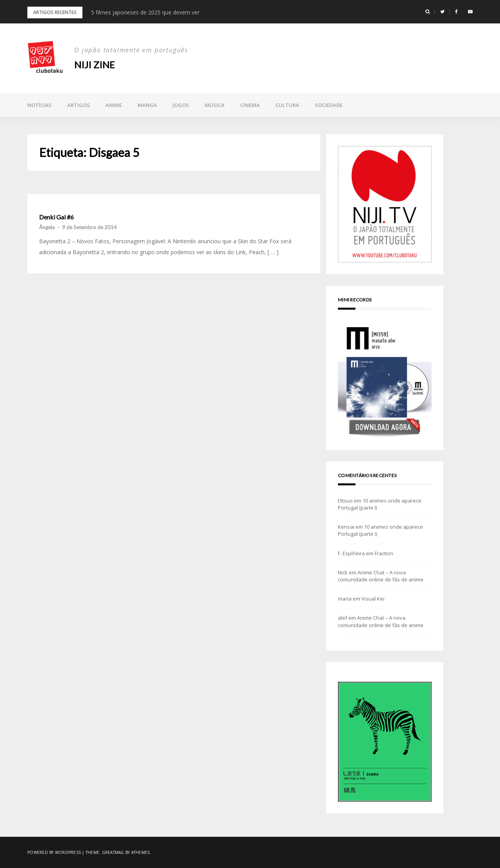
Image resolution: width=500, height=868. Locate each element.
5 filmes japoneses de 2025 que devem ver (145, 12)
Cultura (287, 105)
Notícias (39, 105)
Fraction (384, 553)
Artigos (79, 105)
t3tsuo (345, 501)
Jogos (181, 105)
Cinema (250, 105)
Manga (147, 105)
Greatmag (113, 852)
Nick (343, 572)
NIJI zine (95, 65)
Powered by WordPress (54, 852)
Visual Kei (373, 599)
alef (343, 618)
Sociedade (329, 105)
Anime (114, 105)
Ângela (47, 227)
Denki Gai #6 (56, 217)
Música (215, 105)
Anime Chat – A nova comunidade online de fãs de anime (381, 576)
